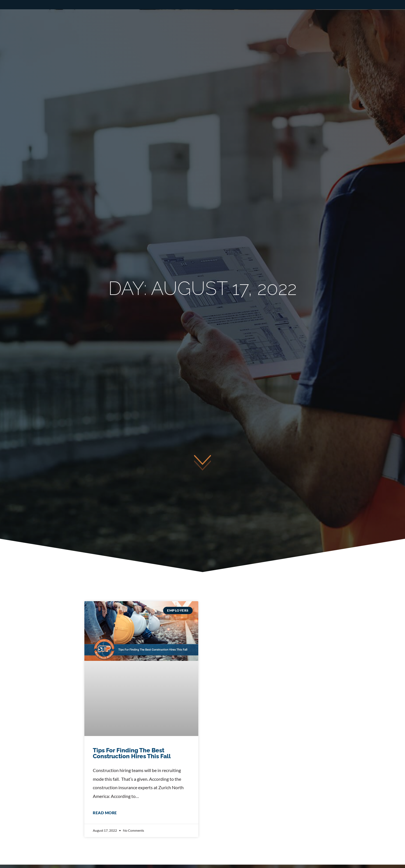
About (322, 39)
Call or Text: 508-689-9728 (205, 20)
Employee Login (370, 20)
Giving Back (373, 39)
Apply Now (301, 20)
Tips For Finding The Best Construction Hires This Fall (132, 753)
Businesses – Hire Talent (257, 39)
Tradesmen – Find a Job (170, 39)
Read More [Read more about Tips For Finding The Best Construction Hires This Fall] (105, 813)
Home (106, 39)
